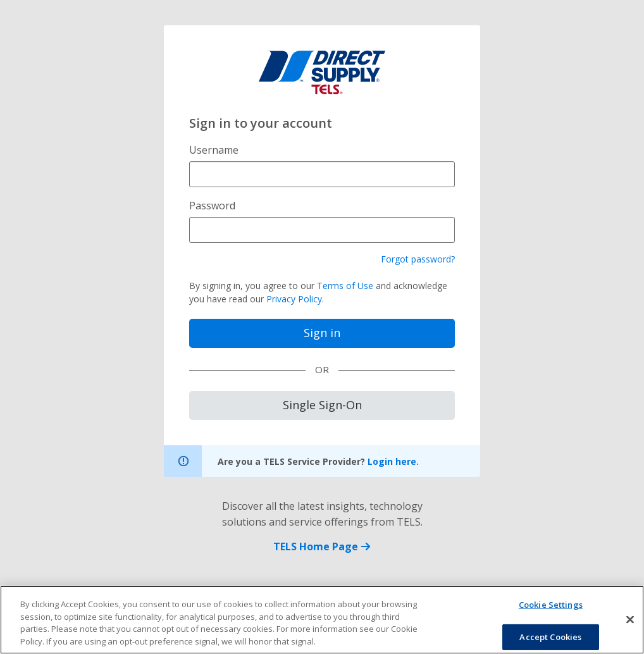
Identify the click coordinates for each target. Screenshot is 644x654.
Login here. (393, 461)
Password (212, 206)
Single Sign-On (322, 405)
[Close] (630, 625)
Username (214, 150)
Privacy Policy (294, 299)
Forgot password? (418, 259)
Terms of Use (345, 286)
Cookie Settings (551, 610)
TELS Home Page (322, 546)
